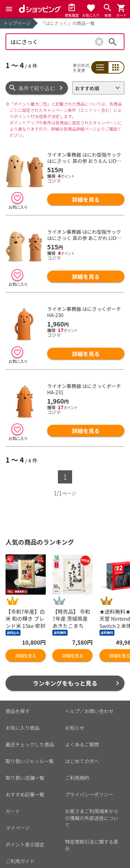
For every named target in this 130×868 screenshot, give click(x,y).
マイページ (18, 828)
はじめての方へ (82, 761)
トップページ (17, 23)
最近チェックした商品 (30, 744)
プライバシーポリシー (89, 794)
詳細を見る (86, 199)
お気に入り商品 (23, 728)
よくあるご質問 (82, 744)
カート (13, 811)
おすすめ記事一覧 (25, 794)
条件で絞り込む (37, 88)
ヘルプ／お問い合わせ (89, 711)
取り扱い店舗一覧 (25, 778)
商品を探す (18, 711)
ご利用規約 (77, 778)
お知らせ (75, 728)
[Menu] (9, 9)
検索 (113, 42)
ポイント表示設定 (25, 844)
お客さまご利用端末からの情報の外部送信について (92, 818)
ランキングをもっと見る (65, 683)
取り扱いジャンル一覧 (30, 761)
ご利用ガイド (20, 861)
